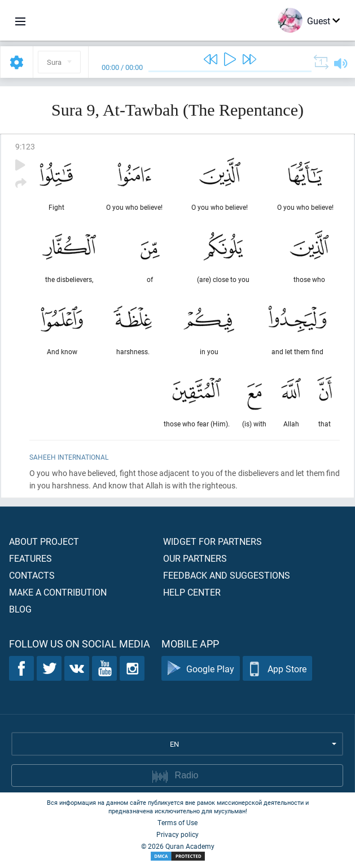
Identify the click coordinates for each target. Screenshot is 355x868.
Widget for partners (212, 541)
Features (30, 558)
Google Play (201, 669)
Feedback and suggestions (227, 575)
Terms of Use (177, 822)
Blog (20, 609)
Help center (192, 592)
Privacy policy (177, 834)
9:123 (25, 146)
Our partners (195, 558)
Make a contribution (58, 592)
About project (44, 541)
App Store (277, 669)
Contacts (32, 575)
